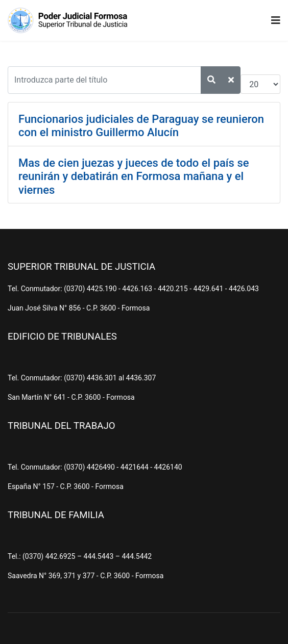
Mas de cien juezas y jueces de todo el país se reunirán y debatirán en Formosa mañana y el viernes (134, 176)
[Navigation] (276, 20)
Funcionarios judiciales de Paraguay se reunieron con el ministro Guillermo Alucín (141, 126)
